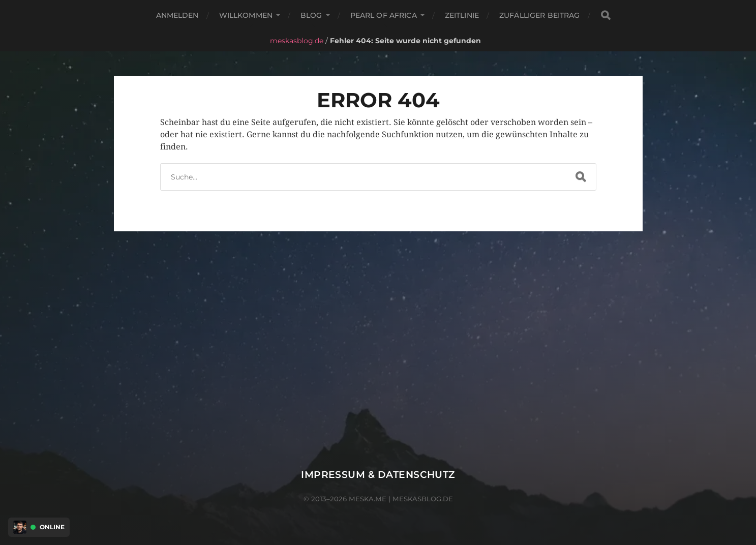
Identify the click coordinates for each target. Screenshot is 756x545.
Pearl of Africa (384, 15)
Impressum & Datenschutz (378, 475)
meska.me (368, 499)
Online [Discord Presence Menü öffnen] (52, 527)
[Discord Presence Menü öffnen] (20, 527)
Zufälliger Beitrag (540, 15)
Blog (311, 15)
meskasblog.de (297, 41)
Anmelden (177, 15)
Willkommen (246, 15)
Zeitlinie (462, 15)
